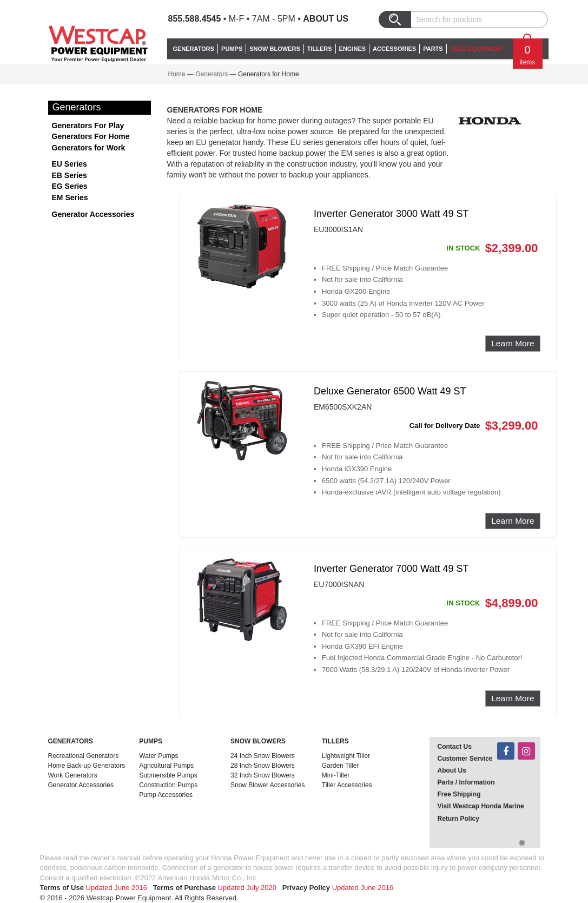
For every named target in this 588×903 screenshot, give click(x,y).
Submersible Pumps (168, 775)
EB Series (70, 175)
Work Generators (73, 775)
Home (177, 74)
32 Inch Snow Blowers (263, 775)
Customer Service (465, 759)
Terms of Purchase (184, 888)
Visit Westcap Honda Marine (481, 806)
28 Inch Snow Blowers (263, 766)
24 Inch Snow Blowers (263, 756)
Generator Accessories (93, 214)
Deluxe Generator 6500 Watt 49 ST (390, 391)
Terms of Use (62, 888)
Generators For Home (91, 136)
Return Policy (458, 819)
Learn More (513, 343)
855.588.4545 (195, 19)
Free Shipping (459, 794)
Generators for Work (89, 148)
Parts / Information (466, 782)
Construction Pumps (168, 785)
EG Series (70, 186)
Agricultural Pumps (166, 766)
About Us (326, 19)
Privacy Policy (306, 888)
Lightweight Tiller (346, 756)
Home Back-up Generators (87, 766)
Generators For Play (88, 126)
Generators (212, 74)
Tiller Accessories (347, 785)
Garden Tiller (341, 766)
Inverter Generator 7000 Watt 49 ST (391, 569)
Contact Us (455, 747)
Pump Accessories (166, 795)
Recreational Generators (84, 756)
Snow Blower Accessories (267, 785)
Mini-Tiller (336, 775)
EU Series (70, 164)
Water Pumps (158, 756)
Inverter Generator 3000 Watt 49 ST (391, 214)
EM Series (70, 197)
